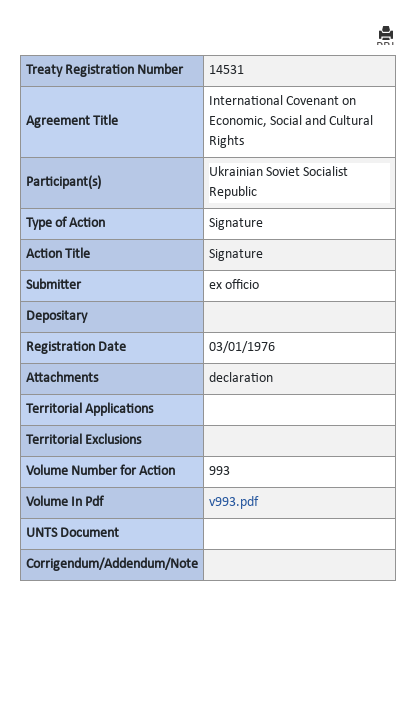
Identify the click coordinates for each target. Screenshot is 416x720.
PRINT (386, 35)
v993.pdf (233, 502)
